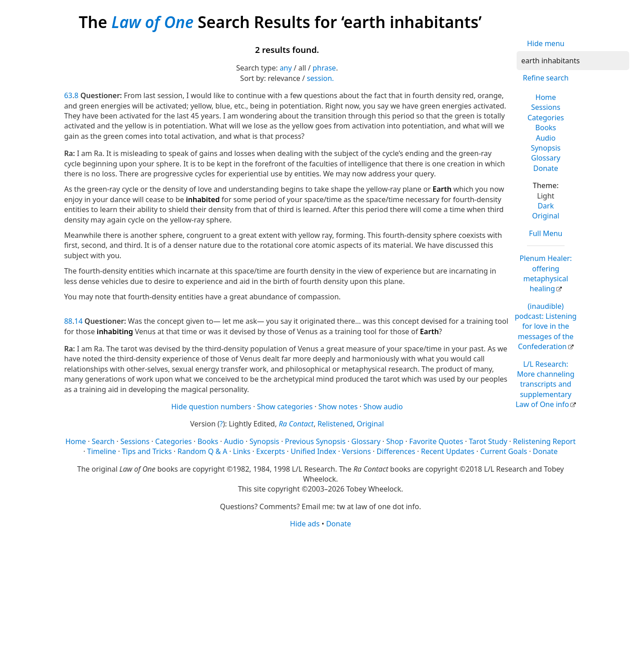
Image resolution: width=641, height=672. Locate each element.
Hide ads (305, 524)
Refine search (546, 78)
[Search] (573, 61)
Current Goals (503, 451)
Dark (546, 206)
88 (68, 321)
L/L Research (545, 384)
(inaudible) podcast (546, 327)
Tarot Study (488, 441)
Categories (546, 118)
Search (103, 441)
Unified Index (314, 451)
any (286, 68)
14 (78, 321)
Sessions (546, 107)
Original (546, 216)
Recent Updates (447, 451)
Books (546, 128)
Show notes (338, 407)
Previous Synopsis (315, 441)
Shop (395, 441)
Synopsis (546, 148)
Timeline (102, 451)
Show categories (285, 407)
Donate (546, 168)
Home (546, 97)
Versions (356, 451)
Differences (396, 451)
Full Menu (546, 233)
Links (242, 451)
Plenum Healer (546, 273)
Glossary (546, 158)
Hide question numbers (211, 407)
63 (68, 95)
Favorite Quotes (436, 441)
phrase (324, 68)
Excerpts (271, 451)
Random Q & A (202, 451)
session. (320, 78)
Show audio (383, 407)
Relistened (335, 424)
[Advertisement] (321, 600)
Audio (546, 138)
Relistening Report (544, 441)
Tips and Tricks (147, 451)
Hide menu (546, 43)
